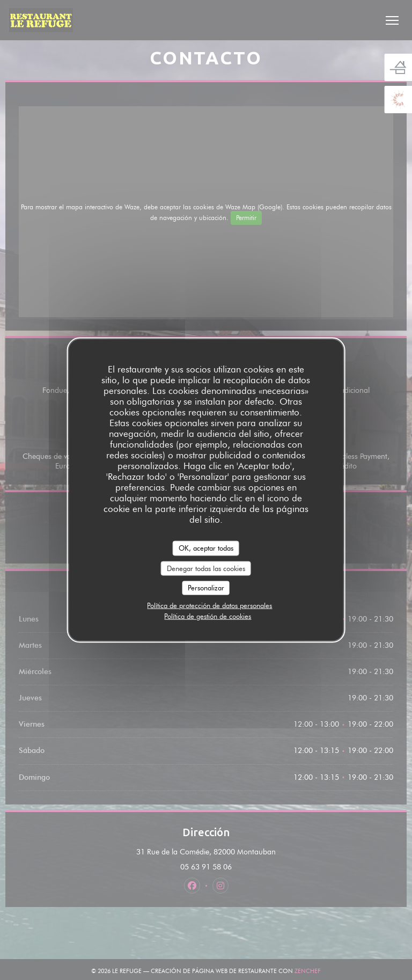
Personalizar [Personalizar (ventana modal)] (206, 588)
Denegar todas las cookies (206, 568)
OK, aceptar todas (206, 548)
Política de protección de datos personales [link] (209, 605)
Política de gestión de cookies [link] (208, 616)
